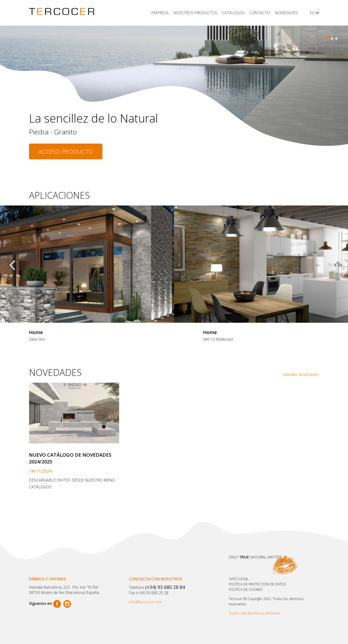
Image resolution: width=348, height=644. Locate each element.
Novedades (286, 13)
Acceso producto (66, 151)
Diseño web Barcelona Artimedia (254, 613)
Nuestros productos (195, 13)
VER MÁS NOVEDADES (301, 375)
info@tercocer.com (145, 602)
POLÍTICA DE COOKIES (246, 589)
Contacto (260, 13)
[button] (327, 38)
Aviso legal (239, 579)
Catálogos (233, 13)
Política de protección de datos (257, 584)
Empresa (160, 13)
